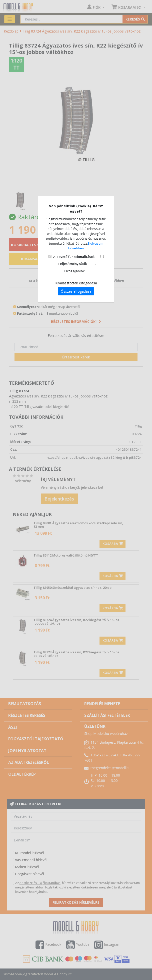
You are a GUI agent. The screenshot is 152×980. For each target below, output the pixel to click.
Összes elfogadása (76, 291)
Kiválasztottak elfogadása (76, 283)
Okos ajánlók (74, 271)
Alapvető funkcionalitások (74, 257)
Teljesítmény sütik (72, 264)
